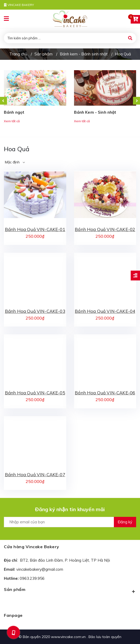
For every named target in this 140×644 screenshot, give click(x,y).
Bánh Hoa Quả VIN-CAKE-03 (35, 311)
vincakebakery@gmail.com (40, 569)
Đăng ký (125, 522)
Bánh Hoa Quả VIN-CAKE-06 (105, 393)
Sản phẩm (43, 54)
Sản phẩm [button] (70, 590)
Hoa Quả (123, 54)
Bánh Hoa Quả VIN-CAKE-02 (105, 229)
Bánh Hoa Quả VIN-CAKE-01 (35, 229)
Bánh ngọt (14, 112)
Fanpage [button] (13, 615)
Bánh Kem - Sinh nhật (95, 112)
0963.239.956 (32, 578)
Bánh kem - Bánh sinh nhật (84, 54)
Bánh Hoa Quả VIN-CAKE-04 (105, 311)
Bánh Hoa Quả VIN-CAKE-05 (35, 393)
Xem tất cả (12, 121)
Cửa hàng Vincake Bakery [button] (32, 547)
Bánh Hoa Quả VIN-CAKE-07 (35, 475)
